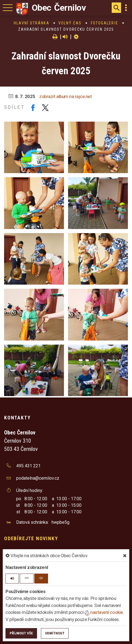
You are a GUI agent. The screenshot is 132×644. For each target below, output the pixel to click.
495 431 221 (28, 466)
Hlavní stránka (31, 23)
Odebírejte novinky (31, 538)
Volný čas (70, 23)
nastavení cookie (104, 612)
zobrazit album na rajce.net (65, 96)
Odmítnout (55, 633)
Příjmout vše (21, 633)
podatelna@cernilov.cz (38, 478)
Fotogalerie (105, 23)
